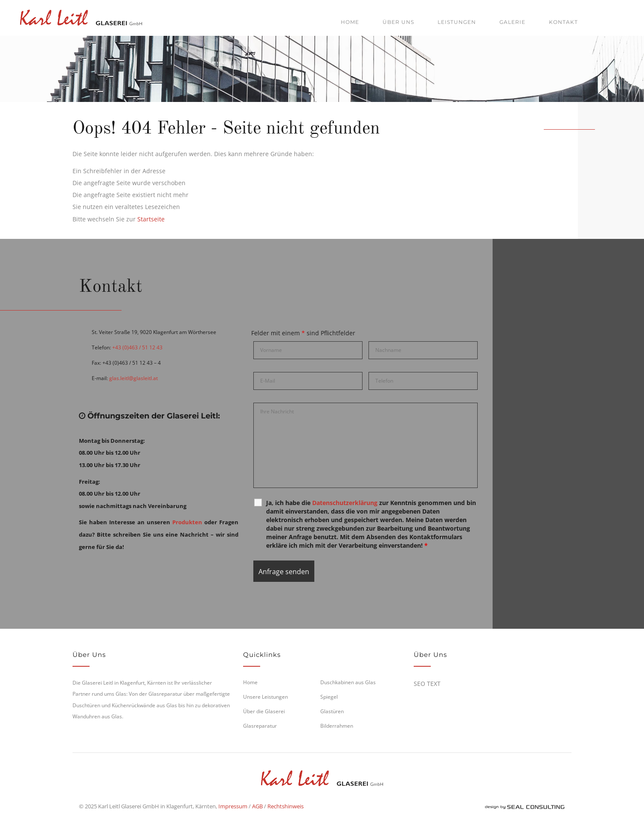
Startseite (151, 219)
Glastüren (332, 711)
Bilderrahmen (337, 726)
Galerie (512, 22)
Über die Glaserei (264, 711)
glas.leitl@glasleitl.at (133, 378)
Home (350, 22)
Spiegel (329, 697)
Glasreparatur (260, 726)
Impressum (233, 806)
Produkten (187, 522)
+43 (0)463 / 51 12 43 (137, 347)
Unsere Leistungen (265, 697)
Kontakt (563, 22)
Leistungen (457, 22)
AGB (257, 806)
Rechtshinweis (286, 806)
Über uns (398, 22)
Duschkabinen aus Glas (348, 682)
